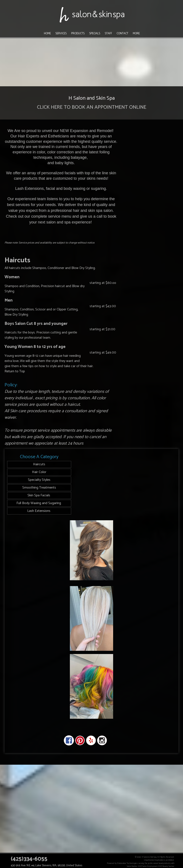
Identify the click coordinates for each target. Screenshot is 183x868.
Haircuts (39, 464)
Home (47, 34)
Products (78, 34)
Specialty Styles (39, 480)
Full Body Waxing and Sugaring (39, 503)
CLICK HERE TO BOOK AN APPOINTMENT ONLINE (92, 107)
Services (61, 34)
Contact (122, 34)
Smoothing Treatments (39, 488)
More (136, 34)
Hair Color (39, 472)
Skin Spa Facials (39, 495)
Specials (95, 34)
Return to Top (15, 371)
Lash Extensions (39, 511)
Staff (108, 34)
